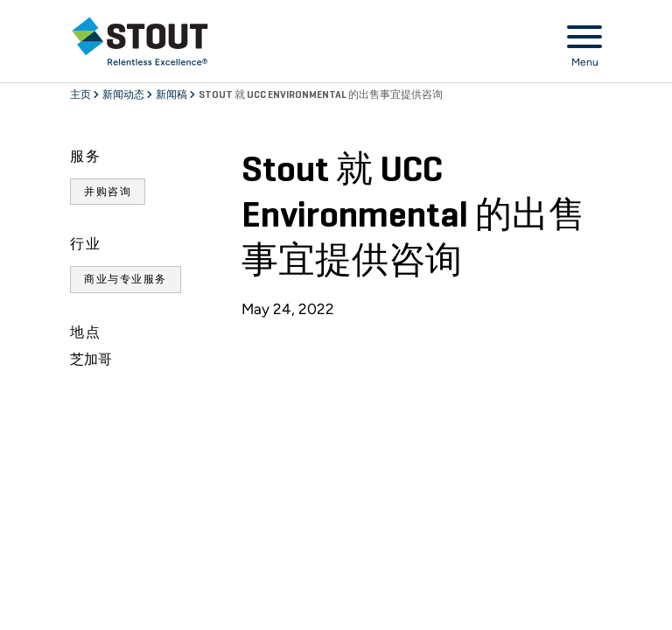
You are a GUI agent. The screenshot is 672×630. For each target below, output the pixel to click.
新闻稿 (172, 95)
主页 (81, 95)
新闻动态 (124, 95)
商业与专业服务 (126, 279)
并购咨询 (108, 192)
